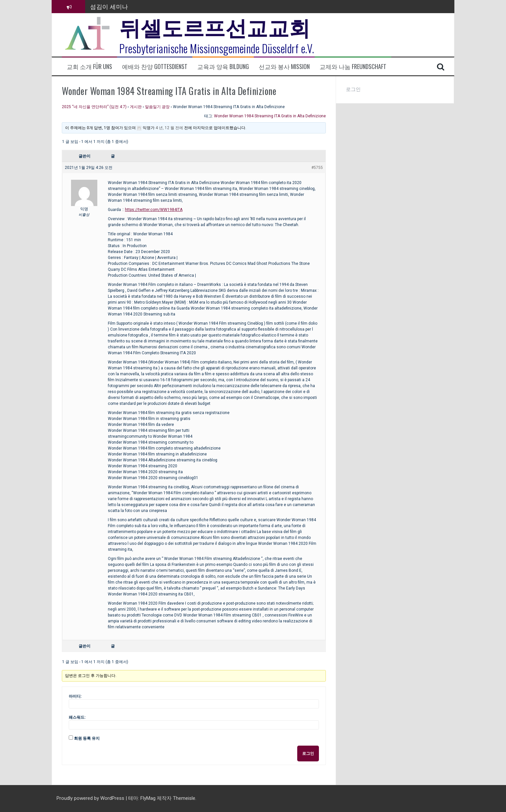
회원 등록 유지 (87, 738)
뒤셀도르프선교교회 (215, 26)
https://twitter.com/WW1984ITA (154, 210)
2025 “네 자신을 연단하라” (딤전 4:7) (94, 107)
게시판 (136, 107)
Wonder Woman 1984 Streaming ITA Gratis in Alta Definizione (270, 116)
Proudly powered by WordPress (91, 798)
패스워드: (77, 717)
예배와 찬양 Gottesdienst (155, 67)
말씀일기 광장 (157, 107)
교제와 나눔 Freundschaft (353, 67)
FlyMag (148, 798)
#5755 (317, 168)
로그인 (308, 754)
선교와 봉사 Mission (284, 67)
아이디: (75, 696)
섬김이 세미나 (109, 6)
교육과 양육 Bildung (223, 67)
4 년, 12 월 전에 (169, 128)
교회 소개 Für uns (89, 67)
